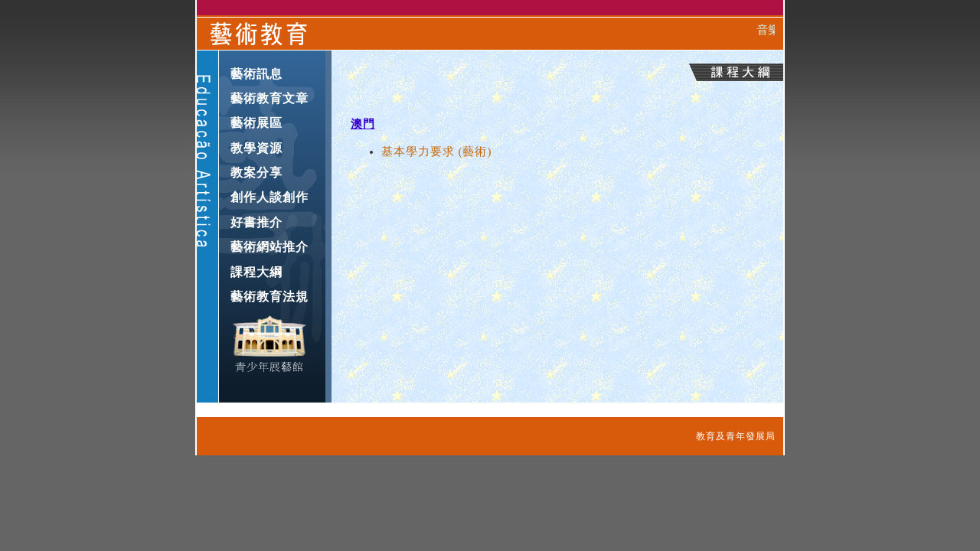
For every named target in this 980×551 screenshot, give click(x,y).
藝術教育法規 (269, 297)
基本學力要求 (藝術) (437, 152)
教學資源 (256, 148)
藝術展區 (256, 123)
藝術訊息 (256, 74)
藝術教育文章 (269, 98)
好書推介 (256, 222)
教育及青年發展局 (736, 436)
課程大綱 (256, 272)
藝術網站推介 (269, 247)
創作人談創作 (269, 197)
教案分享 (256, 173)
